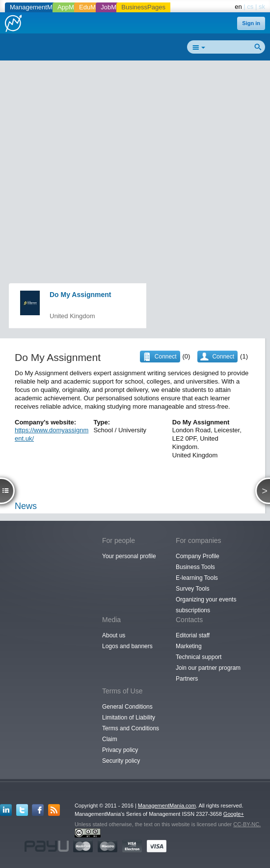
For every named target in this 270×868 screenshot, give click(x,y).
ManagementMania (37, 7)
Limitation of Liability (129, 718)
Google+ (234, 814)
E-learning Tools (197, 578)
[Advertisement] (139, 136)
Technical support (199, 657)
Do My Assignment (81, 295)
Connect (223, 357)
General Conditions (127, 707)
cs (250, 7)
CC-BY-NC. (247, 824)
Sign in (251, 23)
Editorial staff (193, 635)
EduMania (94, 7)
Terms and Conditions (131, 728)
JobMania (114, 7)
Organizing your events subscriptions (206, 605)
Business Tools (195, 567)
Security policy (121, 761)
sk (262, 7)
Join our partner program (208, 668)
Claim (110, 739)
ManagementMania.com (167, 806)
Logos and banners (127, 646)
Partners (187, 679)
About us (114, 635)
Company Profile (198, 556)
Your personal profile (129, 556)
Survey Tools (192, 589)
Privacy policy (120, 750)
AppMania (72, 7)
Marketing (189, 646)
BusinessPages (143, 7)
